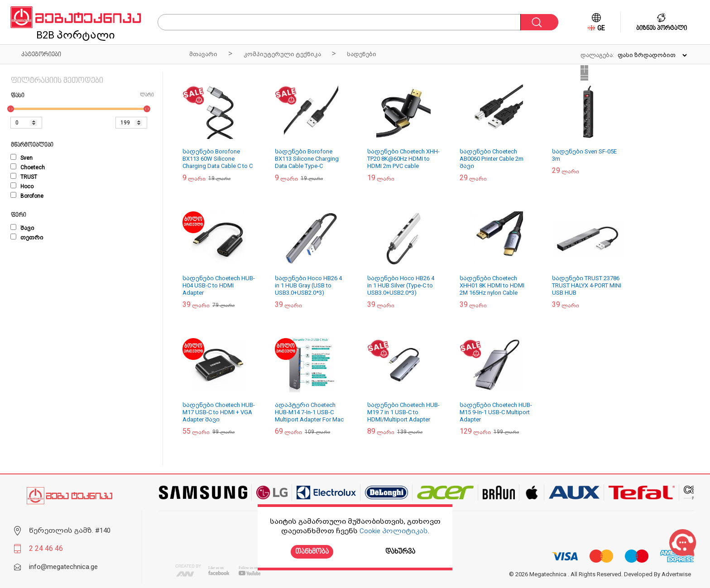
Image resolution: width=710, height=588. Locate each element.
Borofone (27, 196)
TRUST (24, 177)
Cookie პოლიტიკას (394, 531)
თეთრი (27, 238)
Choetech (28, 167)
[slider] (11, 109)
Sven (22, 158)
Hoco (22, 186)
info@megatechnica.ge (63, 567)
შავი (22, 228)
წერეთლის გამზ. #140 (70, 531)
